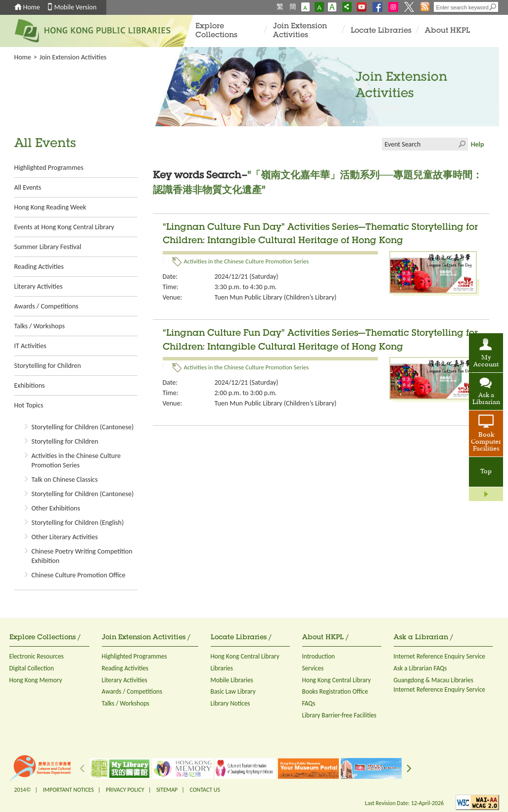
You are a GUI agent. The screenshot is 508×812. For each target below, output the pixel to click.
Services (313, 668)
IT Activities (30, 346)
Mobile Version (76, 7)
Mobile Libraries (232, 680)
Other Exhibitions (56, 508)
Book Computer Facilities (486, 442)
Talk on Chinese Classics (65, 480)
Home (32, 7)
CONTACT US (205, 790)
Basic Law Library (233, 691)
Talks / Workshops (40, 326)
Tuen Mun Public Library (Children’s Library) (276, 297)
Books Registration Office (335, 691)
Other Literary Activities (65, 537)
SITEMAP (167, 790)
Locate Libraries (381, 31)
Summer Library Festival (48, 247)
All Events (28, 187)
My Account (486, 361)
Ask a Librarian (486, 399)
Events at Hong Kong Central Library (64, 227)
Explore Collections (216, 31)
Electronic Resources (37, 656)
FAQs (309, 703)
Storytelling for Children (48, 366)
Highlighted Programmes (49, 168)
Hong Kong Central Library (245, 656)
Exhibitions (30, 385)
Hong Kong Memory (36, 680)
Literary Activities (39, 286)
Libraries (222, 668)
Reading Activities (39, 267)
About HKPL (447, 31)
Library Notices (231, 703)
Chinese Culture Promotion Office (79, 575)
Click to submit (462, 144)
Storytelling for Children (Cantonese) (83, 427)
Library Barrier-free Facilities (339, 715)
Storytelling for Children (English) (78, 523)
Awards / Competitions (46, 306)
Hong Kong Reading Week (50, 207)
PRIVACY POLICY (125, 790)
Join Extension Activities (300, 31)
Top (486, 472)
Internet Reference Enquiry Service (439, 656)
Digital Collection (32, 668)
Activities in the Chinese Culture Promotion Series (247, 261)
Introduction (319, 656)
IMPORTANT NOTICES (69, 790)
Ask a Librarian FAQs (420, 668)
